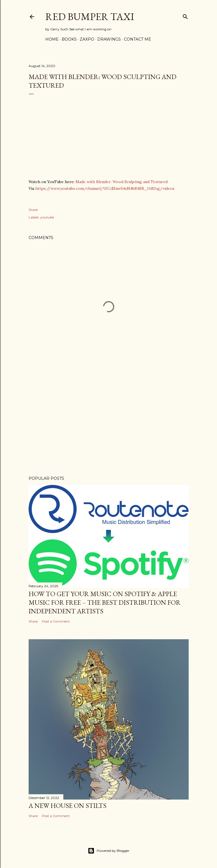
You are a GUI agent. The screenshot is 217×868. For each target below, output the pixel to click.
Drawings (109, 39)
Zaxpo (87, 39)
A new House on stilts (68, 806)
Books (69, 39)
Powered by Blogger (109, 851)
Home (52, 39)
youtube (47, 217)
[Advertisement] (109, 423)
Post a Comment (56, 621)
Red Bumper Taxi (90, 17)
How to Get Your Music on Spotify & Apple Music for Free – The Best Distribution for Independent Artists (105, 602)
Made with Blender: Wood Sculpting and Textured (122, 182)
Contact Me (138, 39)
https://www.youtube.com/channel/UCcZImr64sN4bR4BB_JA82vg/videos (105, 188)
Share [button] (33, 210)
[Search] (185, 15)
